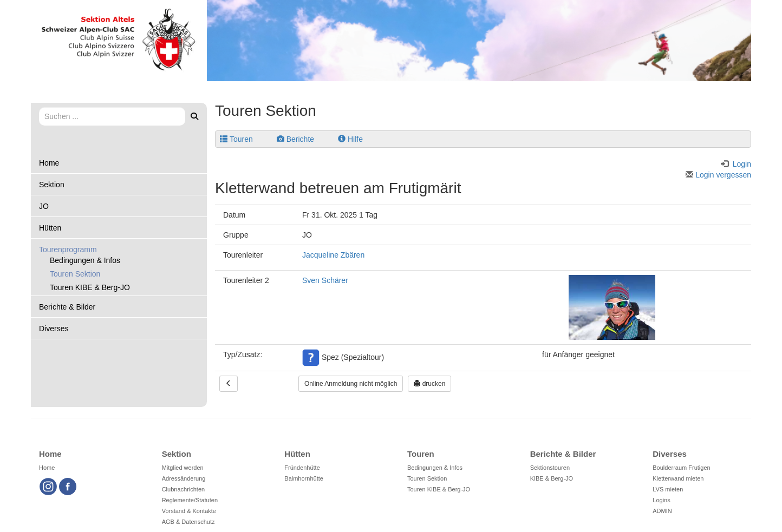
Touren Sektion (75, 274)
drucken (429, 384)
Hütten (50, 228)
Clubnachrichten (184, 489)
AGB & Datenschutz (188, 522)
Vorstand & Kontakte (189, 511)
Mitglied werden (183, 468)
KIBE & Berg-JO (552, 478)
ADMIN (662, 511)
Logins (661, 500)
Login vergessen (718, 175)
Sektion (52, 185)
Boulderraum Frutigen (681, 468)
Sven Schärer (325, 280)
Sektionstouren (550, 468)
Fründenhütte (302, 468)
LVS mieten (668, 489)
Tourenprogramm (68, 249)
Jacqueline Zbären (333, 255)
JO (44, 206)
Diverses (54, 329)
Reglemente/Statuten (190, 500)
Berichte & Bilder (67, 307)
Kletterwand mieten (678, 478)
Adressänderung (184, 478)
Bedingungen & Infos (85, 260)
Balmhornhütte (304, 478)
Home (49, 163)
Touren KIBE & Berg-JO (90, 287)
